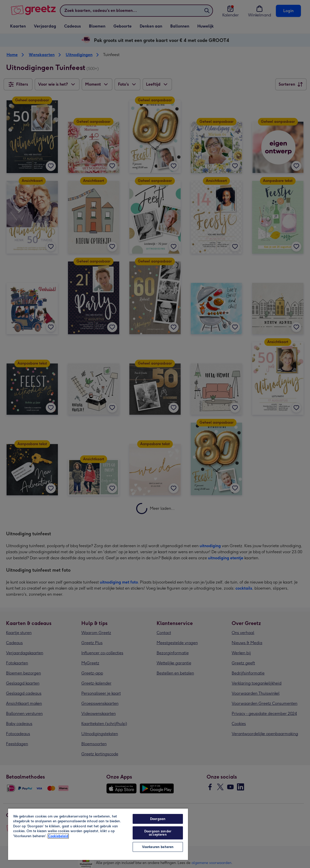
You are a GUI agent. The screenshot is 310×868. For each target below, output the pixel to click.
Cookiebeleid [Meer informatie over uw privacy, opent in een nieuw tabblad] (58, 836)
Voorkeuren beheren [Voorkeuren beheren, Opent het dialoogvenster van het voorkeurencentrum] (158, 847)
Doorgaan (158, 819)
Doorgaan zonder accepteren (158, 833)
